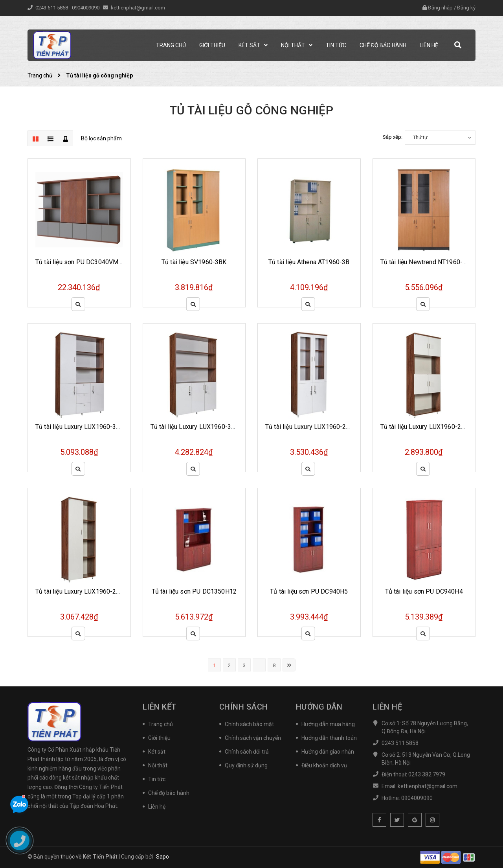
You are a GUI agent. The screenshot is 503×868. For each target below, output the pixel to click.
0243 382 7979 (427, 774)
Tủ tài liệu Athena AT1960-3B (309, 262)
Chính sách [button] (244, 707)
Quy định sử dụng (246, 765)
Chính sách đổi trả (247, 752)
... (259, 665)
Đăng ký (466, 8)
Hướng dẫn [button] (319, 707)
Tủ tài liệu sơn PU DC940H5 (309, 591)
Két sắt (157, 752)
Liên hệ (157, 807)
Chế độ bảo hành (169, 793)
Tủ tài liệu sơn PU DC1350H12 (194, 591)
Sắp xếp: (393, 137)
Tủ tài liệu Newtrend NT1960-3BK (427, 262)
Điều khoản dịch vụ (324, 765)
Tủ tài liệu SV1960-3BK (194, 262)
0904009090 (86, 8)
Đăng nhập (440, 8)
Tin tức (157, 779)
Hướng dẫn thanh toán (329, 738)
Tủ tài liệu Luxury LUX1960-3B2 (80, 427)
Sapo (162, 857)
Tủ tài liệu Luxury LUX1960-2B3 (309, 427)
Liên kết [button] (160, 707)
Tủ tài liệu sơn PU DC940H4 (424, 591)
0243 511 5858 (52, 8)
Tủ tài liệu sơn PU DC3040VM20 (81, 262)
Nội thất (158, 765)
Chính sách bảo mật (249, 724)
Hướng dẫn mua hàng (328, 724)
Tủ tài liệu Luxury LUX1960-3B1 (195, 427)
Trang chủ (161, 724)
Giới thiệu (159, 738)
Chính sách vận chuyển (253, 738)
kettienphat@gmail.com (138, 8)
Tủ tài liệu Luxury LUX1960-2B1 (80, 591)
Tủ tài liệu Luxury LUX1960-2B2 (425, 427)
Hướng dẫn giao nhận (328, 752)
